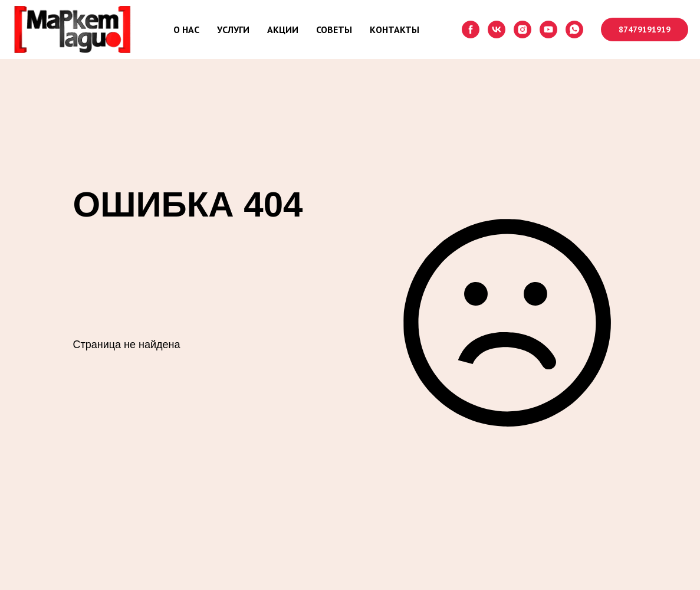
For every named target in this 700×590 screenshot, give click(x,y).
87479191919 (645, 29)
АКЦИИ (283, 29)
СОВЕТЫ (334, 29)
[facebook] (471, 29)
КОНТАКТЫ (395, 29)
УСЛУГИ (233, 29)
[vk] (497, 29)
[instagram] (522, 29)
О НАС (186, 29)
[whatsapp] (574, 29)
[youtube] (548, 29)
